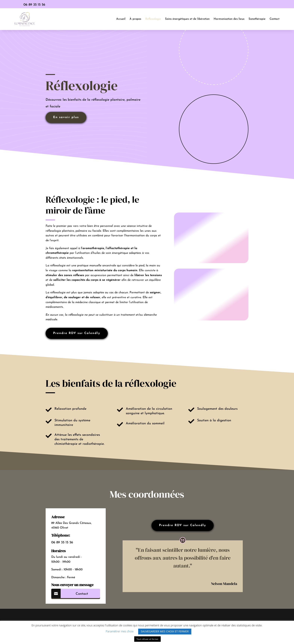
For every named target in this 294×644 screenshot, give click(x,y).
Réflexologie (153, 19)
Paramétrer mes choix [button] (120, 631)
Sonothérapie (257, 19)
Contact (274, 19)
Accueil (121, 19)
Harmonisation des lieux (229, 19)
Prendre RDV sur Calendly (77, 333)
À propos (135, 19)
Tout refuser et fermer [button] (147, 639)
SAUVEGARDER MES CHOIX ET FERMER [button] (165, 631)
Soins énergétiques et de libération (187, 19)
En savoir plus (66, 117)
